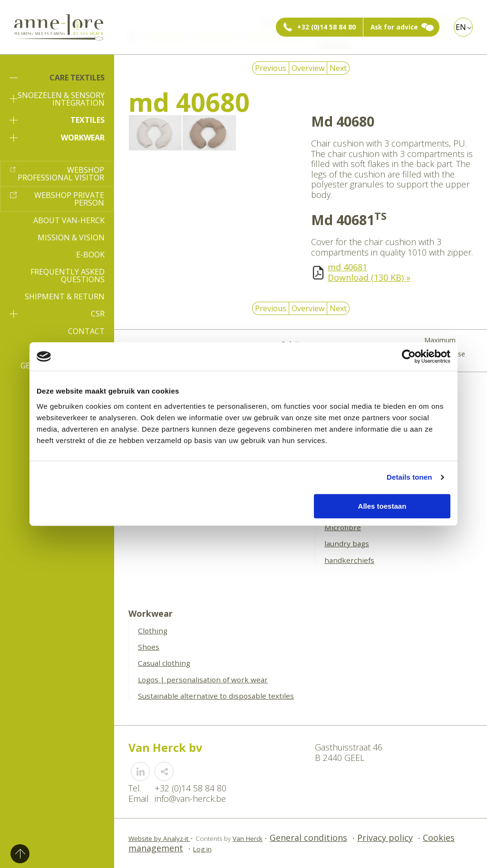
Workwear (57, 138)
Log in (202, 849)
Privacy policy (385, 838)
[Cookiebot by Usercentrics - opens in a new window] (409, 356)
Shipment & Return (65, 296)
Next (338, 68)
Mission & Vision (71, 237)
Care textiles (57, 78)
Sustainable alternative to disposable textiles (216, 696)
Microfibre (343, 527)
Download (369, 277)
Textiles (57, 120)
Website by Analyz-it (159, 838)
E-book (90, 255)
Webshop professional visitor (61, 174)
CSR (57, 314)
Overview (308, 68)
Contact (86, 331)
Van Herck (248, 838)
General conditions (308, 838)
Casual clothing (164, 663)
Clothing (153, 631)
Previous (271, 68)
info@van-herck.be (190, 799)
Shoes (149, 647)
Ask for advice (394, 27)
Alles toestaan (382, 506)
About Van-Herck (69, 220)
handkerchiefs (349, 560)
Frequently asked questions (68, 276)
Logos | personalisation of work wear (203, 680)
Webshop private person (69, 199)
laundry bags (347, 543)
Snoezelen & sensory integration (57, 99)
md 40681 (347, 267)
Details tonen (409, 477)
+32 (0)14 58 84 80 (326, 27)
